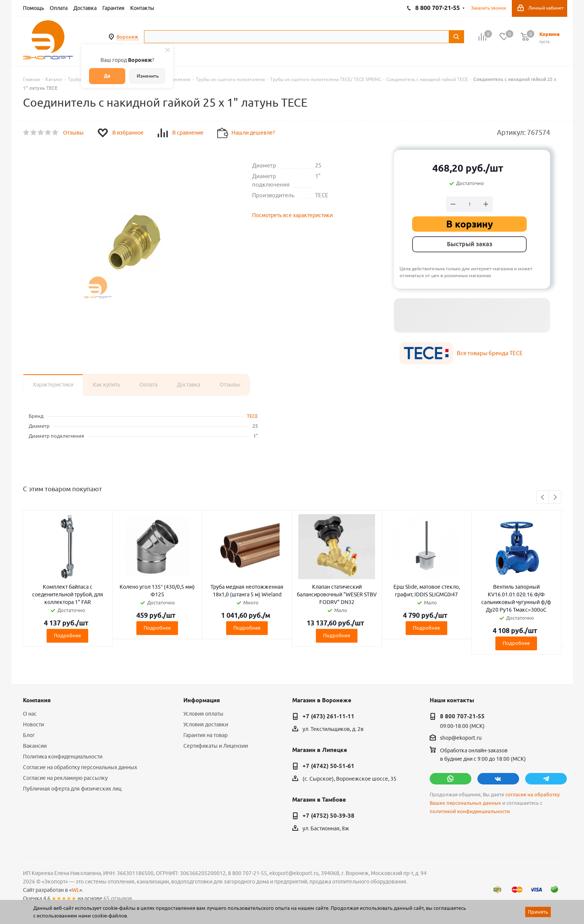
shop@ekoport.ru (461, 738)
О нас (30, 714)
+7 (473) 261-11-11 (328, 716)
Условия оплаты (203, 714)
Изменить (148, 76)
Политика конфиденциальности (63, 757)
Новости (33, 724)
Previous (543, 498)
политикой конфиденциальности (470, 811)
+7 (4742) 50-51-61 (328, 766)
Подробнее (67, 635)
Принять (538, 912)
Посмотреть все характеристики (292, 215)
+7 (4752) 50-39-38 (328, 816)
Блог (29, 735)
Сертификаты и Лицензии (216, 746)
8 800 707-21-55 (462, 716)
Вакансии (35, 746)
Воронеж (127, 37)
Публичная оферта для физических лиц (72, 789)
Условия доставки (206, 724)
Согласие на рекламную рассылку (65, 778)
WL (76, 890)
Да (107, 76)
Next (555, 498)
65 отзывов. (118, 898)
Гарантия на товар (205, 735)
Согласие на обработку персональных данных (80, 767)
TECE (252, 416)
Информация (202, 700)
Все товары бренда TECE (490, 353)
